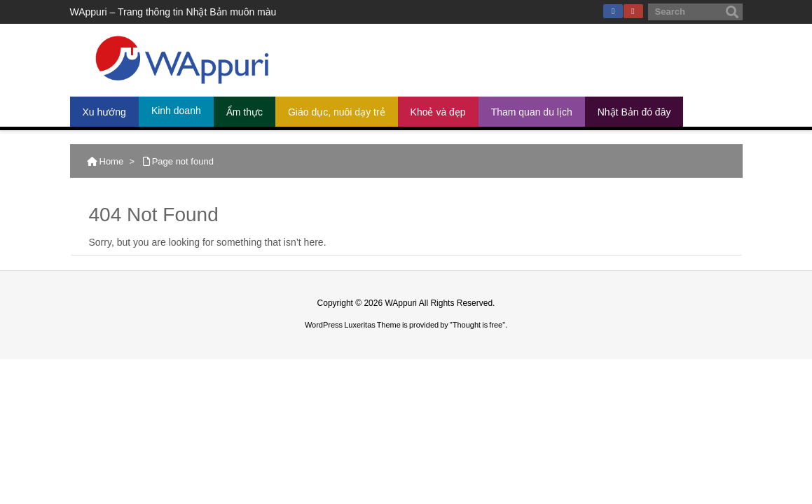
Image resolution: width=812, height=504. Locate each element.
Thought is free (477, 325)
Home (112, 161)
